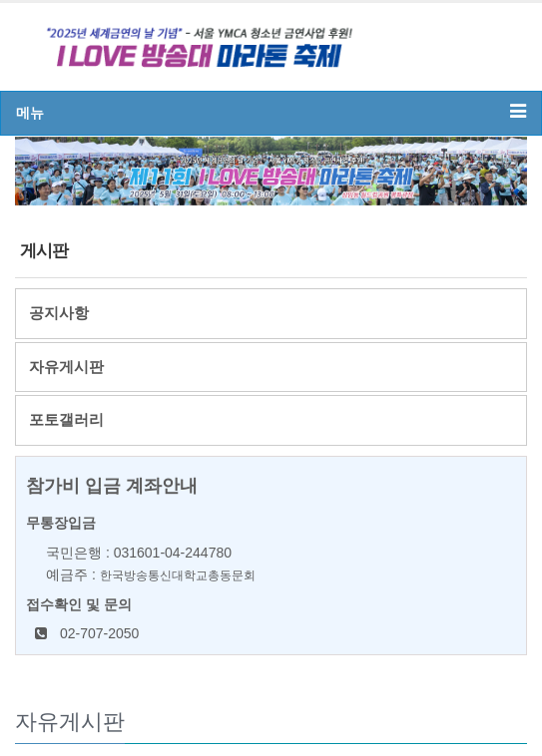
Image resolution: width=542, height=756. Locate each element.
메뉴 (271, 111)
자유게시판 (66, 367)
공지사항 (59, 313)
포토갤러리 (66, 419)
